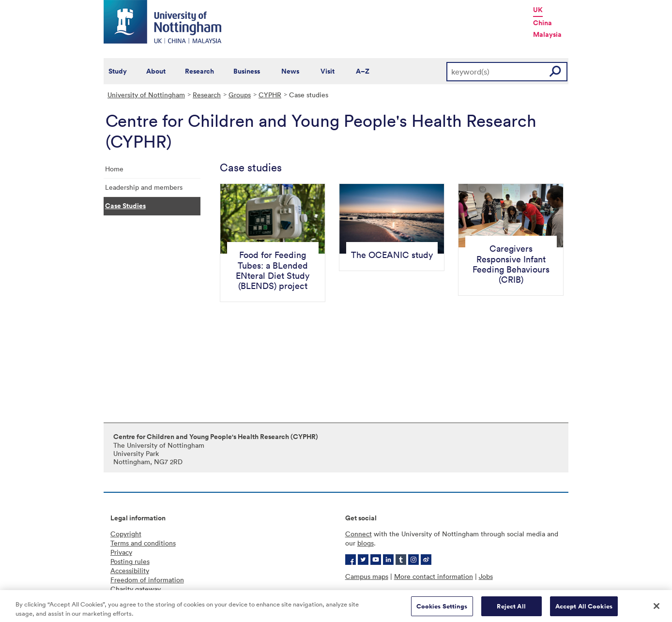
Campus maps (367, 576)
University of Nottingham (146, 95)
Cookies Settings (442, 609)
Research (199, 71)
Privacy (121, 552)
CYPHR (270, 95)
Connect (359, 534)
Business (247, 71)
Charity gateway (136, 589)
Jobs (486, 576)
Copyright (126, 534)
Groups (240, 95)
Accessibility (130, 570)
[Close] (657, 609)
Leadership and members (144, 187)
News (290, 71)
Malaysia (547, 34)
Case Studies (125, 206)
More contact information (434, 576)
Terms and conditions (143, 543)
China (542, 23)
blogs (366, 543)
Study (118, 71)
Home (114, 169)
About (156, 71)
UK (538, 10)
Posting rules (130, 561)
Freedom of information (147, 580)
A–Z (363, 71)
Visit (328, 71)
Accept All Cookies (584, 609)
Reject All (511, 609)
